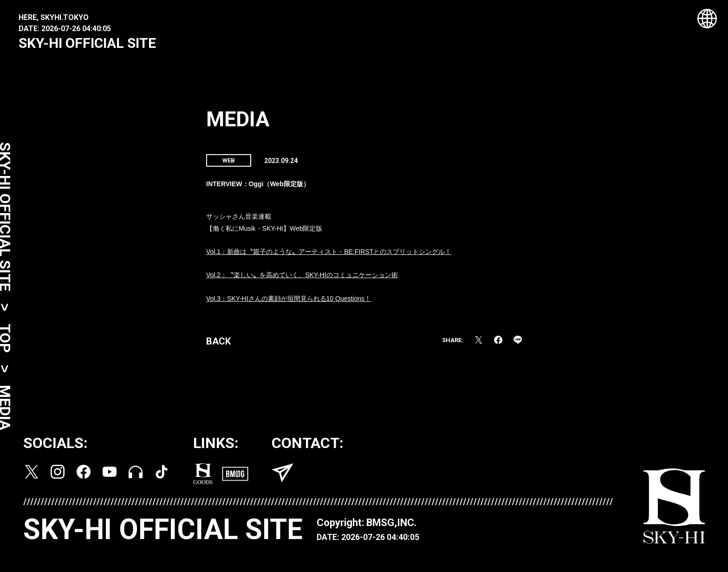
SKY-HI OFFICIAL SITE (87, 43)
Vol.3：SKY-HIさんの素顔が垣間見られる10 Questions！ (289, 303)
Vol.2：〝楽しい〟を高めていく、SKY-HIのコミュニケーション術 (302, 279)
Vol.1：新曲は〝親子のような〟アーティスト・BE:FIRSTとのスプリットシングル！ (329, 256)
